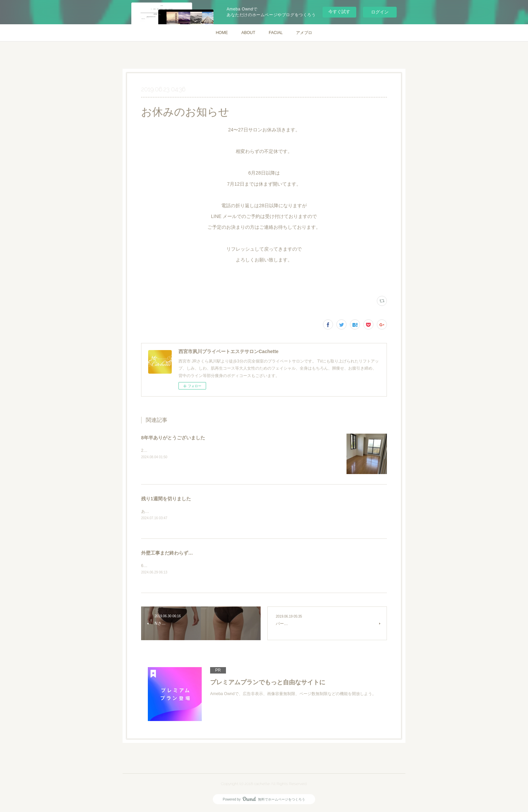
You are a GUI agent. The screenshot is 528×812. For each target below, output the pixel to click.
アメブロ (304, 33)
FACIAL (276, 33)
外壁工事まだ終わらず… (167, 553)
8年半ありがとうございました (173, 438)
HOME (222, 33)
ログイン (380, 12)
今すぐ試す (339, 12)
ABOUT (248, 33)
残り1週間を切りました (166, 499)
